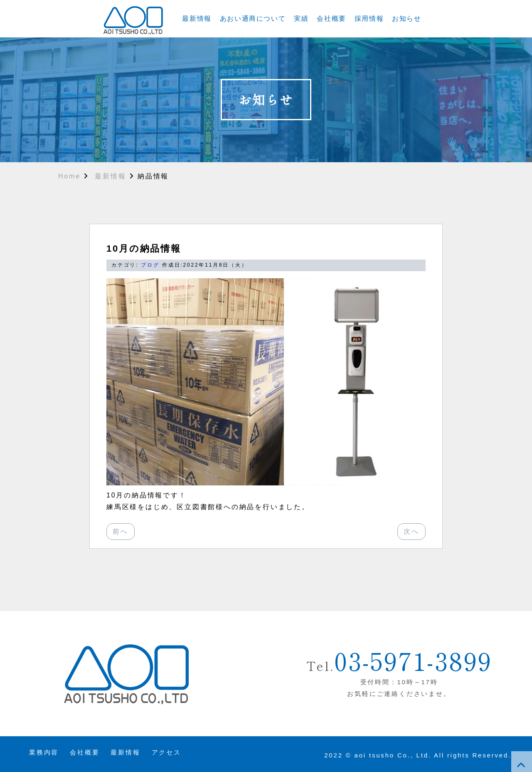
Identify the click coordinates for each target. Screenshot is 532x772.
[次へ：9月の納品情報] (411, 532)
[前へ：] (121, 532)
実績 (301, 19)
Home (69, 176)
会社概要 (331, 19)
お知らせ (406, 19)
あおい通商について (253, 19)
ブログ (150, 265)
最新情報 (197, 19)
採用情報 (369, 19)
